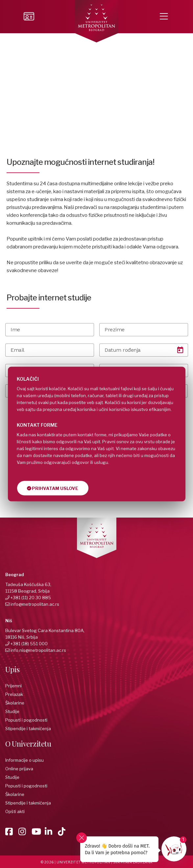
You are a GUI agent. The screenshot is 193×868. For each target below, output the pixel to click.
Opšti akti (15, 811)
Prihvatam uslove (52, 488)
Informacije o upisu (24, 760)
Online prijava (19, 769)
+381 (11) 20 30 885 (31, 598)
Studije (12, 711)
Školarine (15, 703)
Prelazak (14, 694)
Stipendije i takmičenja (28, 728)
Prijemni (13, 686)
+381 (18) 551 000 (29, 644)
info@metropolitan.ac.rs (35, 604)
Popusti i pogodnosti (26, 720)
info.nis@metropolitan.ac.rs (38, 650)
